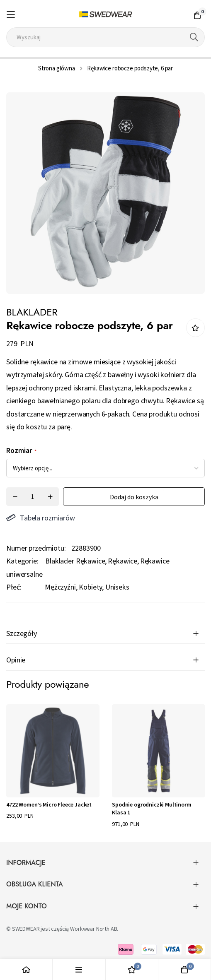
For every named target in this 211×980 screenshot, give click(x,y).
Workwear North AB (93, 929)
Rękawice (122, 561)
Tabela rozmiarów (40, 518)
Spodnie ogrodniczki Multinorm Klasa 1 (152, 809)
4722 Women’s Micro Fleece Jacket (49, 804)
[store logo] (106, 14)
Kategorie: (22, 561)
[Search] (194, 37)
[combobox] (105, 37)
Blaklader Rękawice (75, 561)
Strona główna (57, 68)
